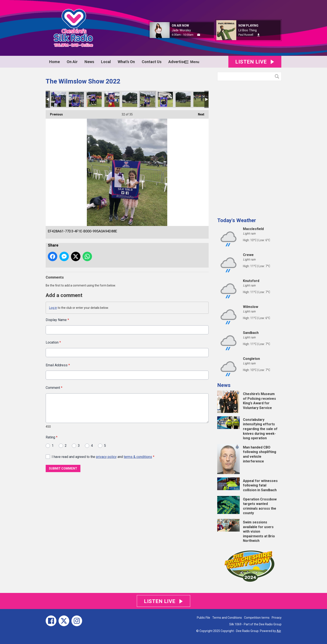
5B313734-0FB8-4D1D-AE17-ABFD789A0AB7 (183, 99)
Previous (54, 113)
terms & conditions (138, 457)
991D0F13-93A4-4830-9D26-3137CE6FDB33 (201, 99)
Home (54, 62)
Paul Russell (246, 35)
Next (199, 113)
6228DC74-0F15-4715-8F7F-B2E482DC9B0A (59, 99)
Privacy (277, 618)
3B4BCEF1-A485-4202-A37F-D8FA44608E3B (130, 99)
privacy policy (106, 457)
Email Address (58, 365)
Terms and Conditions (227, 618)
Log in (53, 308)
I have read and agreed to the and (103, 457)
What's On (126, 62)
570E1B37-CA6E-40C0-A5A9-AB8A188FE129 (165, 99)
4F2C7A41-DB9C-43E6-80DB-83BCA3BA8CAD (112, 99)
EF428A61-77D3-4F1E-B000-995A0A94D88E (148, 99)
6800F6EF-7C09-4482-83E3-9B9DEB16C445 (94, 99)
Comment (54, 388)
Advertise (177, 62)
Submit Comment (63, 468)
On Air (72, 62)
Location (53, 342)
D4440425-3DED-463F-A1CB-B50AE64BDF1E (76, 99)
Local (106, 62)
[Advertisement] (249, 147)
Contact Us (152, 62)
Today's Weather (237, 220)
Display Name (57, 320)
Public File (203, 618)
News (89, 62)
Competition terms (257, 618)
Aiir (279, 631)
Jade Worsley (181, 30)
